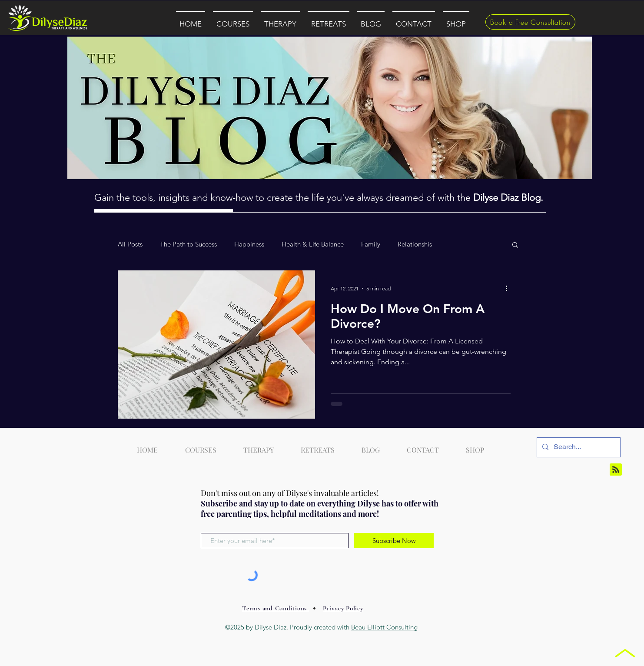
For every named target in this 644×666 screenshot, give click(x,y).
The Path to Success (188, 244)
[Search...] (578, 447)
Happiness (249, 244)
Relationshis (415, 244)
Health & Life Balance (313, 244)
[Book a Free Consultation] (530, 22)
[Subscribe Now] (394, 541)
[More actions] (509, 288)
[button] (233, 20)
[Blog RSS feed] (616, 470)
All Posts (130, 244)
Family (371, 244)
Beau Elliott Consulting (384, 627)
